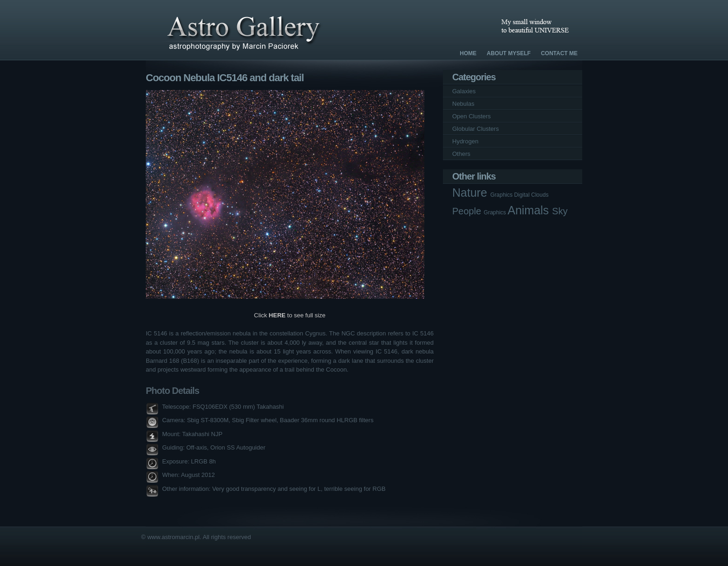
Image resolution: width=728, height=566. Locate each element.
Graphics (502, 195)
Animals (530, 210)
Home (468, 53)
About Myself (509, 53)
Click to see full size (290, 315)
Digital (523, 195)
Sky (560, 211)
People (468, 211)
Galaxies (464, 91)
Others (461, 154)
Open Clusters (471, 116)
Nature (471, 193)
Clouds (540, 195)
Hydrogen (465, 141)
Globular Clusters (475, 129)
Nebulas (463, 104)
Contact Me (559, 53)
